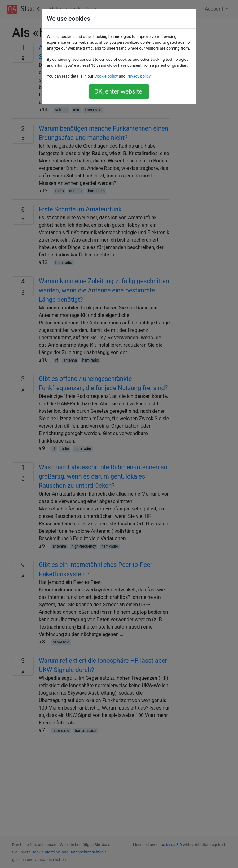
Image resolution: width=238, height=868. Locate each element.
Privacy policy (138, 76)
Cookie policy (106, 76)
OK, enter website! (119, 91)
